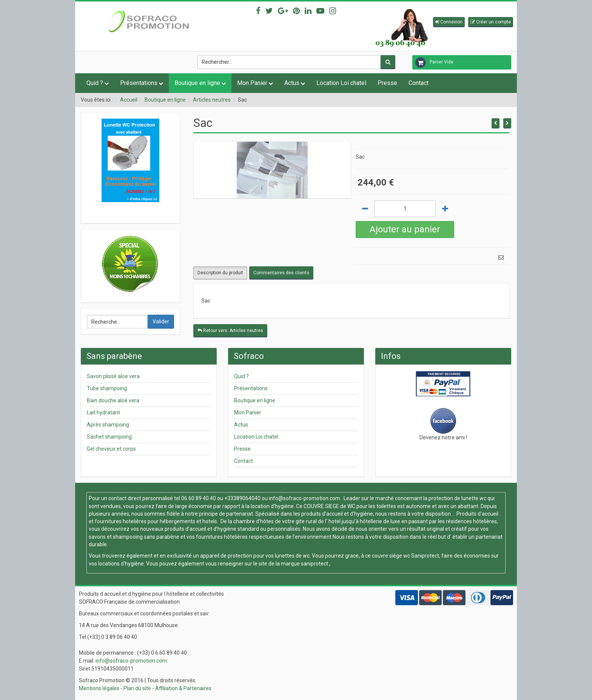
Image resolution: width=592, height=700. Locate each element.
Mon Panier (252, 83)
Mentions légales (99, 688)
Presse (387, 83)
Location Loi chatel (341, 83)
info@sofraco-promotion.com (304, 498)
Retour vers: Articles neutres (230, 331)
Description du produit (220, 273)
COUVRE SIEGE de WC (330, 506)
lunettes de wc (292, 556)
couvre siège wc (392, 556)
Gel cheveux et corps (111, 449)
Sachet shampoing (109, 437)
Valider (161, 321)
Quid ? (95, 83)
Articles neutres (212, 100)
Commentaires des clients (281, 273)
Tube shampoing (107, 388)
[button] (449, 22)
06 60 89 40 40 (199, 498)
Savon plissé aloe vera (113, 376)
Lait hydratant (103, 413)
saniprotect (314, 564)
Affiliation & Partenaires (183, 688)
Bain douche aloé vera (113, 400)
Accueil (129, 100)
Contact (419, 83)
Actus (292, 83)
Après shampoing (108, 425)
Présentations (139, 83)
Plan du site (137, 688)
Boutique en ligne (197, 83)
